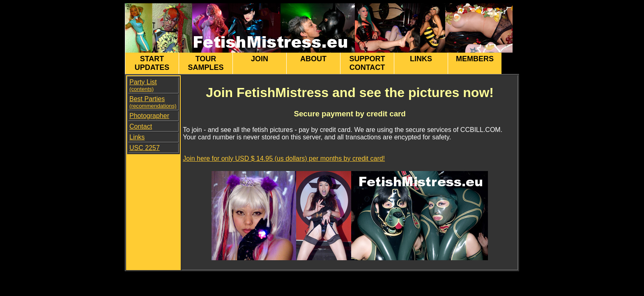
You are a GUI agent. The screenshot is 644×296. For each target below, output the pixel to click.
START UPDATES (152, 63)
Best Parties (153, 102)
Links (137, 137)
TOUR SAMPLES (206, 63)
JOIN (260, 63)
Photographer (149, 116)
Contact (141, 126)
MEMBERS (475, 63)
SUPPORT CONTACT (367, 63)
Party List (143, 85)
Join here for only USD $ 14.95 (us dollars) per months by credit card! (284, 158)
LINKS (421, 63)
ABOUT (313, 63)
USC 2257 (145, 148)
